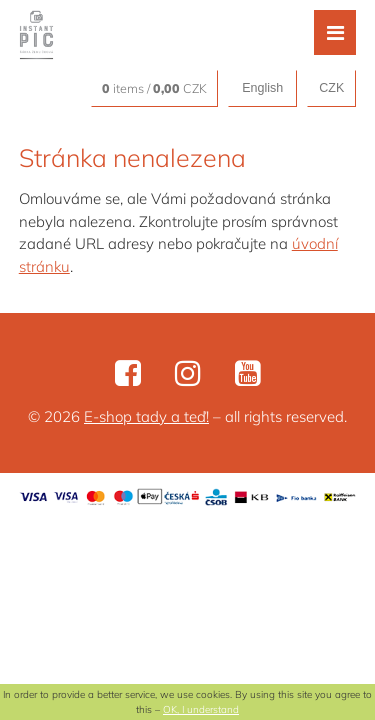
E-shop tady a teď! (146, 416)
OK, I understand (201, 709)
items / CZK (154, 88)
